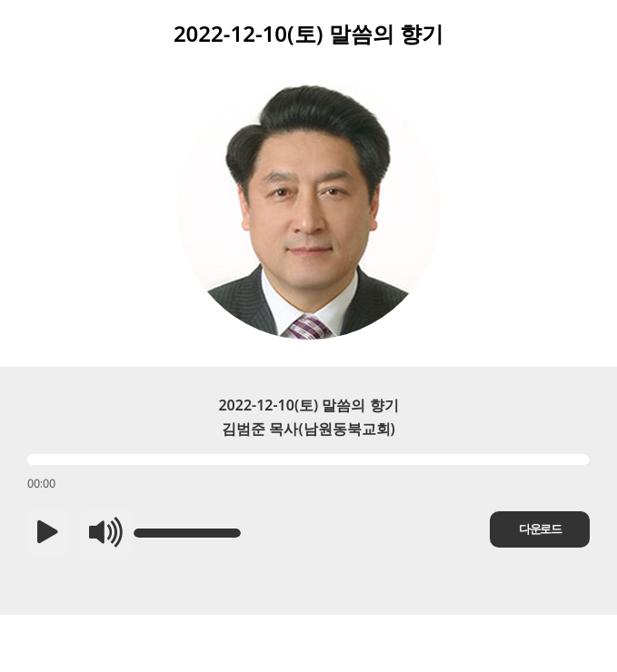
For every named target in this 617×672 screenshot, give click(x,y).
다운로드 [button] (540, 529)
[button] (48, 533)
